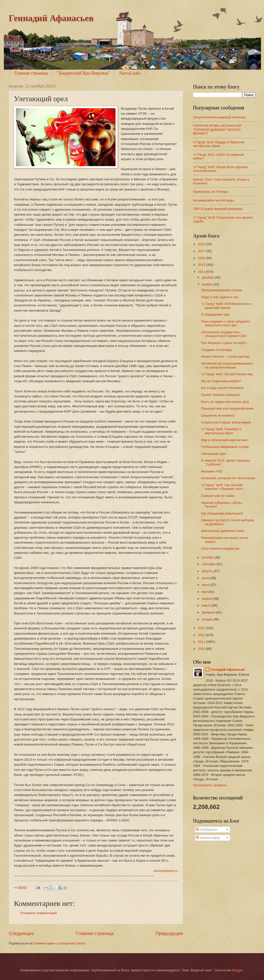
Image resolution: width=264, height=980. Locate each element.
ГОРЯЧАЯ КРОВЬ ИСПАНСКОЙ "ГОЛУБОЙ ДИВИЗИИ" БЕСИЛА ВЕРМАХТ (217, 130)
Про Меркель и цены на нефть (224, 343)
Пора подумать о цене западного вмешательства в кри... (226, 323)
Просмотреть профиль (210, 785)
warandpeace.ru (166, 871)
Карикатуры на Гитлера (210, 192)
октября (208, 557)
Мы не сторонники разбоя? (221, 381)
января (207, 619)
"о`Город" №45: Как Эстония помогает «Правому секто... (223, 487)
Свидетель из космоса (218, 415)
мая (205, 592)
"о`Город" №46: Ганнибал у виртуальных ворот (221, 431)
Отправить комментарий (38, 913)
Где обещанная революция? (222, 513)
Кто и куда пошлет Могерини (222, 388)
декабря (208, 277)
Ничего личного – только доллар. (226, 356)
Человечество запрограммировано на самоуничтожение (227, 365)
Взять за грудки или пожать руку (225, 402)
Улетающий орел (214, 454)
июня (206, 585)
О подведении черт (215, 314)
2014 (202, 272)
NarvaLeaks (130, 73)
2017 (202, 251)
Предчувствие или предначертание (227, 408)
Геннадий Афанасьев (51, 18)
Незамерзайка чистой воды (213, 200)
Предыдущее (169, 933)
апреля (207, 599)
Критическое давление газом (223, 531)
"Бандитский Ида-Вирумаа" (84, 73)
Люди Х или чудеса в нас (220, 297)
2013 (202, 628)
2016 (202, 258)
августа (208, 571)
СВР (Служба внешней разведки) (218, 209)
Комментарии (208, 838)
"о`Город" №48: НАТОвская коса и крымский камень (226, 306)
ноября (207, 284)
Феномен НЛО (212, 471)
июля (206, 578)
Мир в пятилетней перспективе (224, 440)
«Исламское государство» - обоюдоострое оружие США (224, 334)
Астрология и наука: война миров (226, 422)
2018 (202, 244)
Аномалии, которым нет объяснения (228, 478)
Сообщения (206, 829)
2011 (202, 642)
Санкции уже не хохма (218, 496)
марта (207, 605)
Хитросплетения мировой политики (219, 117)
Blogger (238, 970)
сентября (209, 564)
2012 (202, 635)
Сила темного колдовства (220, 548)
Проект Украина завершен (221, 395)
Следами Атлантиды (216, 350)
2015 (202, 265)
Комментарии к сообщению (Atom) (60, 943)
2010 (202, 649)
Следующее (21, 933)
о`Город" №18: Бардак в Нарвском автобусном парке (219, 144)
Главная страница (31, 73)
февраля (209, 612)
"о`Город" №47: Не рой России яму (227, 374)
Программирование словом (222, 290)
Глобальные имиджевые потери (225, 447)
